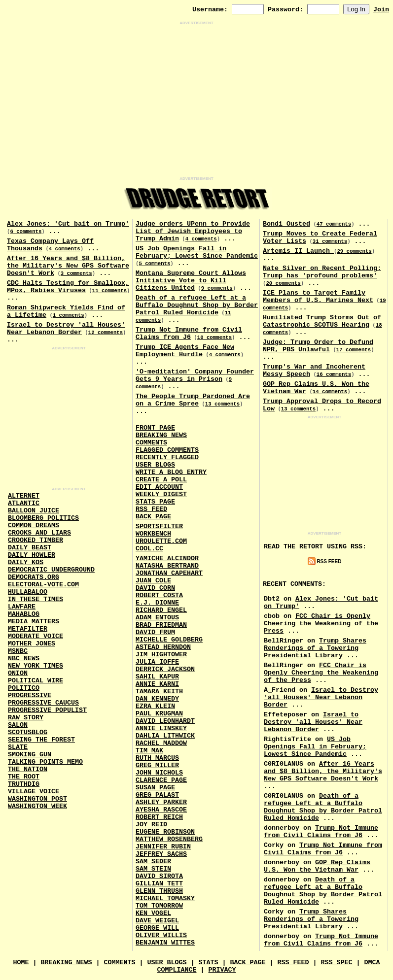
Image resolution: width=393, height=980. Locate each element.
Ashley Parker (161, 802)
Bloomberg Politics (43, 518)
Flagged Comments (167, 450)
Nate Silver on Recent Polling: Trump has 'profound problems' (322, 272)
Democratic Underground (51, 570)
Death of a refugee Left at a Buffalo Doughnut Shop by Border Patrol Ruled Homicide (197, 305)
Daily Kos (26, 562)
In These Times (36, 599)
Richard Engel (161, 610)
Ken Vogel (153, 913)
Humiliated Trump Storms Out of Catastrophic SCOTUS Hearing (322, 321)
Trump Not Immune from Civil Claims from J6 (189, 334)
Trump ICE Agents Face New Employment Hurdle (185, 351)
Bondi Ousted (286, 224)
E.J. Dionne (157, 603)
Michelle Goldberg (169, 640)
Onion (18, 673)
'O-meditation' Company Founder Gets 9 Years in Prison (195, 375)
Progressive (30, 695)
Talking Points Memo (45, 762)
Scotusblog (28, 732)
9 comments (217, 288)
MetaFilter (28, 629)
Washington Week (37, 806)
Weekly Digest (161, 494)
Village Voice (34, 792)
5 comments (154, 264)
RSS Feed (151, 509)
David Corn (155, 588)
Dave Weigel (157, 921)
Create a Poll (161, 480)
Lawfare (22, 607)
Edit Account (159, 487)
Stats (208, 963)
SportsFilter (159, 526)
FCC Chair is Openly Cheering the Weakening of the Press (321, 624)
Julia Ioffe (157, 662)
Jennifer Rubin (163, 847)
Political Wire (36, 681)
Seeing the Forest (41, 740)
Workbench (153, 534)
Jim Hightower (161, 655)
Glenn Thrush (159, 891)
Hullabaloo (28, 592)
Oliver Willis (161, 935)
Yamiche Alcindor (167, 558)
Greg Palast (157, 795)
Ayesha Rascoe (161, 810)
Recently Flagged (167, 457)
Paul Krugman (159, 714)
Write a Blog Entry (171, 472)
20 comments (283, 283)
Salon (18, 725)
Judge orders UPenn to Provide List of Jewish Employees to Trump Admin (193, 231)
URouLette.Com (161, 541)
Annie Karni (157, 684)
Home (21, 963)
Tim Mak (149, 751)
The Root (24, 777)
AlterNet (24, 496)
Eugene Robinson (165, 832)
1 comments (69, 315)
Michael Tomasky (165, 898)
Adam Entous (157, 618)
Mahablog (24, 614)
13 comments (222, 404)
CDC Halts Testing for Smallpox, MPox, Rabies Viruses (68, 287)
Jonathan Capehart (169, 573)
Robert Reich (159, 817)
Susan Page (155, 788)
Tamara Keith (159, 692)
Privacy (222, 970)
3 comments (76, 273)
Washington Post (37, 799)
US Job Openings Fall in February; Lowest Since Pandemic (197, 252)
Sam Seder (153, 862)
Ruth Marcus (157, 758)
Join (381, 10)
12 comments (106, 333)
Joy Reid (151, 825)
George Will (157, 928)
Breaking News (161, 435)
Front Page (155, 428)
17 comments (354, 350)
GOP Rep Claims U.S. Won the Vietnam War (317, 866)
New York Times (36, 666)
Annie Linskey (161, 728)
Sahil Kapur (157, 677)
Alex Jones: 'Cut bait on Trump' (68, 224)
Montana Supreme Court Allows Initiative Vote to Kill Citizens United (191, 281)
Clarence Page (161, 780)
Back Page (153, 517)
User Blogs (155, 465)
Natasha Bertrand (167, 566)
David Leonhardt (165, 721)
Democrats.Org (34, 577)
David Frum (155, 632)
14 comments (330, 392)
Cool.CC (149, 549)
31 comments (330, 241)
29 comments (354, 251)
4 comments (65, 249)
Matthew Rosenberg (169, 839)
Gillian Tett (159, 884)
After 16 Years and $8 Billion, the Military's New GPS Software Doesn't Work (68, 266)
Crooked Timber (36, 540)
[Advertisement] (196, 101)
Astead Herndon (163, 647)
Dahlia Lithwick (165, 736)
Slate (18, 747)
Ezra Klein (155, 706)
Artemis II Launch (298, 251)
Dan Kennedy (157, 699)
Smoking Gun (30, 755)
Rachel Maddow (161, 743)
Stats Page (155, 502)
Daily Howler (32, 555)
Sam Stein (153, 869)
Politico (24, 688)
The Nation (28, 769)
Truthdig (24, 784)
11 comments (109, 291)
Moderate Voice (36, 636)
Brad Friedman (161, 625)
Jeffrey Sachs (161, 854)
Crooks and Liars (39, 533)
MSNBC (18, 651)
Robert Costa (159, 595)
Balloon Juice (34, 511)
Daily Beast (30, 548)
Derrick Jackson (165, 669)
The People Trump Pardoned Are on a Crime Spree (193, 400)
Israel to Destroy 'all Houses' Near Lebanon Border (66, 329)
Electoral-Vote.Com (43, 585)
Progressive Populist (47, 710)
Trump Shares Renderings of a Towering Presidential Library (315, 648)
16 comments (334, 374)
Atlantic (24, 503)
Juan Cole (153, 581)
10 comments (214, 338)
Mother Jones (32, 644)
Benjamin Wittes (165, 943)
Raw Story (26, 718)
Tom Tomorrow (159, 906)
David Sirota (159, 876)
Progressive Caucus (43, 703)
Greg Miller (157, 765)
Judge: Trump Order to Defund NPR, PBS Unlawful (318, 346)
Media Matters (34, 622)
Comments (151, 443)
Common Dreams (34, 525)
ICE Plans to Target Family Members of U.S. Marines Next (318, 297)
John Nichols (159, 773)
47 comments (334, 224)
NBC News (24, 659)
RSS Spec (336, 963)
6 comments (26, 232)
